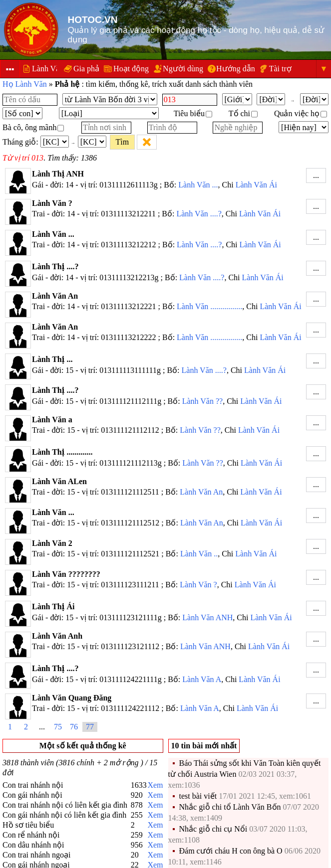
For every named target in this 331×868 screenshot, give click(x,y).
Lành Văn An (201, 492)
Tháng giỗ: (20, 142)
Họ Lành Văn (25, 84)
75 (58, 727)
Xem (155, 785)
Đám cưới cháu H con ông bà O (231, 851)
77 (90, 727)
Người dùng (183, 69)
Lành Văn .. (199, 554)
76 (74, 727)
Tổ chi (243, 113)
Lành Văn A (202, 679)
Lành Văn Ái (256, 185)
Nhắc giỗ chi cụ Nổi (213, 829)
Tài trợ (280, 69)
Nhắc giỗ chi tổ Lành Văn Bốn (230, 807)
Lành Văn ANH (207, 617)
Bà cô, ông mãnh (33, 127)
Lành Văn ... (198, 185)
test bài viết (198, 796)
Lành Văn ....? (199, 214)
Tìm (122, 142)
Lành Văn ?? (202, 401)
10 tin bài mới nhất (204, 746)
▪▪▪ (10, 69)
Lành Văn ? (198, 585)
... (316, 175)
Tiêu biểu (193, 113)
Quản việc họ (301, 113)
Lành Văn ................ (209, 306)
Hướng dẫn (236, 69)
